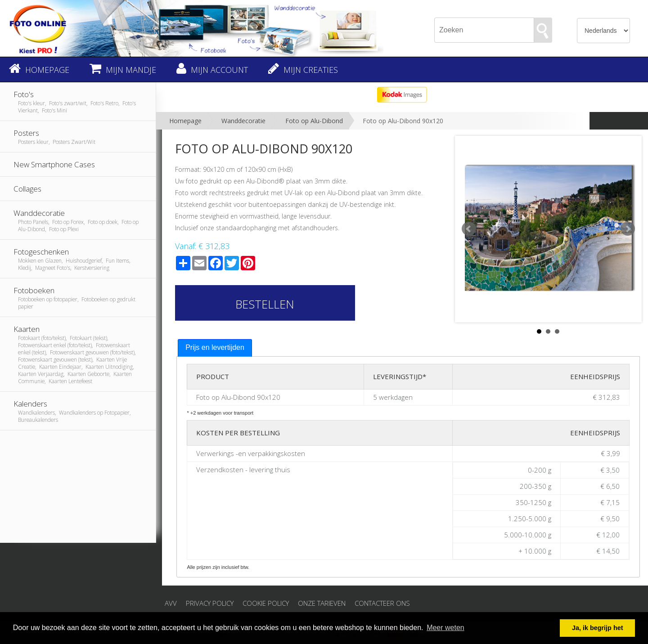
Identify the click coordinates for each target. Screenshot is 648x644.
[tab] (215, 348)
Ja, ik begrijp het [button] (598, 628)
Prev (469, 229)
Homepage (185, 121)
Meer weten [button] (445, 628)
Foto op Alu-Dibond (314, 121)
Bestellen (265, 304)
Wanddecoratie (243, 121)
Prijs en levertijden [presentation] (215, 347)
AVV (171, 603)
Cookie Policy (266, 603)
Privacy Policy (210, 603)
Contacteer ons (382, 603)
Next (628, 229)
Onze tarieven (322, 603)
